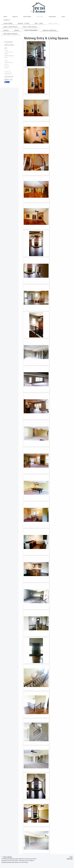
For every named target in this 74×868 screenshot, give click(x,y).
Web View (70, 859)
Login (71, 857)
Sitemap (9, 857)
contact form (8, 73)
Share (7, 82)
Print (4, 857)
